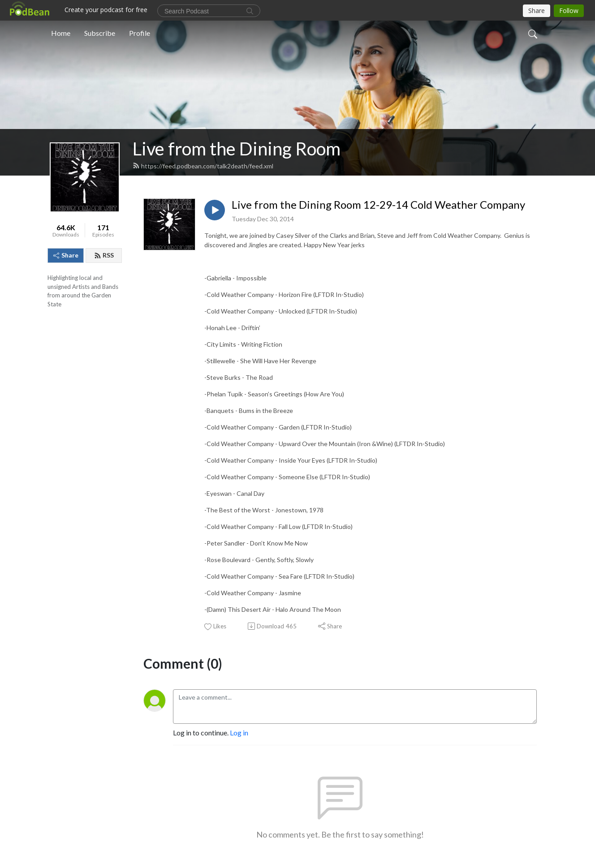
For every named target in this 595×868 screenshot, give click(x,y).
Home (61, 33)
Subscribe (100, 33)
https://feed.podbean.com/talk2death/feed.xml (203, 166)
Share (66, 255)
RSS (104, 255)
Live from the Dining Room (237, 149)
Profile (140, 33)
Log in (239, 733)
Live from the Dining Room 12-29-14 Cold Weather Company (378, 205)
